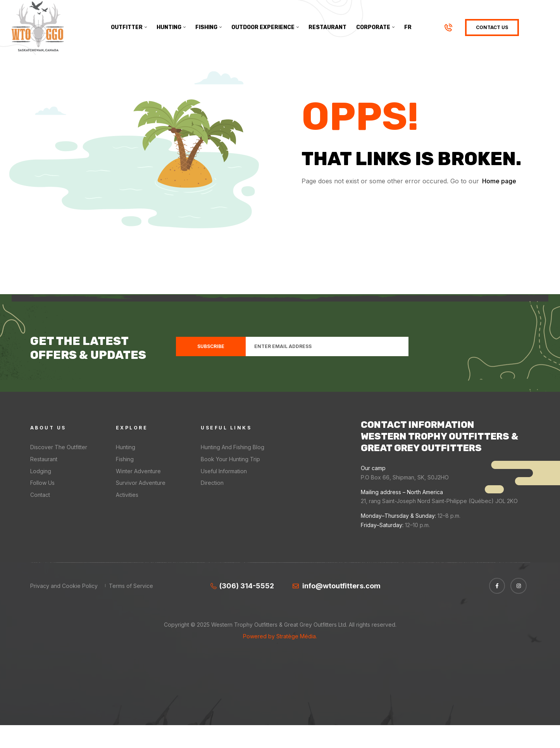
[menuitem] (408, 28)
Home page (499, 204)
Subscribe (211, 369)
